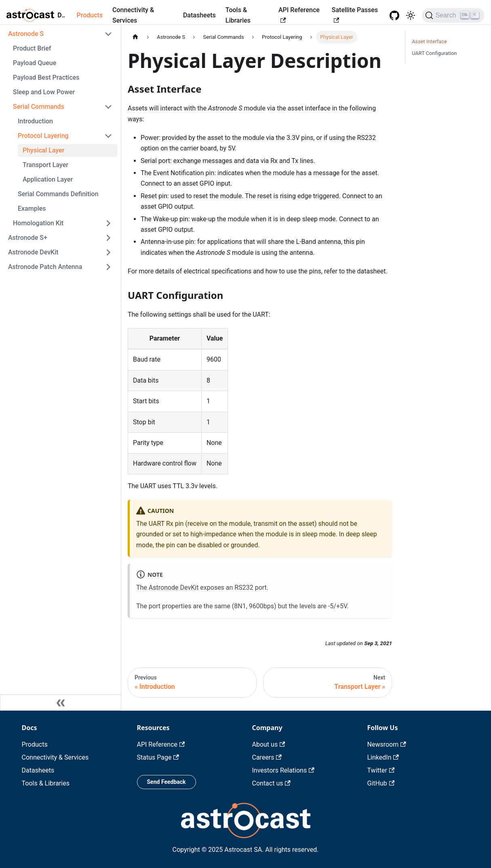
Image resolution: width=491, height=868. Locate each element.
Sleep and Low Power (44, 92)
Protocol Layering (43, 136)
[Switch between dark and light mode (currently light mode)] (411, 15)
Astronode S (26, 34)
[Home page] (135, 37)
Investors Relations (283, 770)
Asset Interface (429, 41)
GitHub (381, 783)
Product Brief (32, 48)
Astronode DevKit (33, 252)
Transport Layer (45, 165)
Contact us (271, 783)
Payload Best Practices (46, 77)
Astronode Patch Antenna (45, 267)
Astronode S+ (28, 238)
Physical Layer (43, 150)
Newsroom (387, 744)
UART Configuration (434, 53)
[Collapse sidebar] (61, 703)
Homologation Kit (38, 223)
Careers (267, 757)
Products (90, 15)
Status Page (158, 757)
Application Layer (48, 179)
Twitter (381, 770)
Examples (32, 209)
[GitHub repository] (394, 15)
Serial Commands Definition (58, 194)
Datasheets (199, 15)
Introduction (35, 121)
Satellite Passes (355, 14)
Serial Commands (39, 107)
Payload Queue (35, 63)
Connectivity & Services (133, 15)
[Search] (453, 15)
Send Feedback (166, 782)
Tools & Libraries (238, 15)
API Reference (299, 14)
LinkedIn (383, 757)
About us (269, 744)
